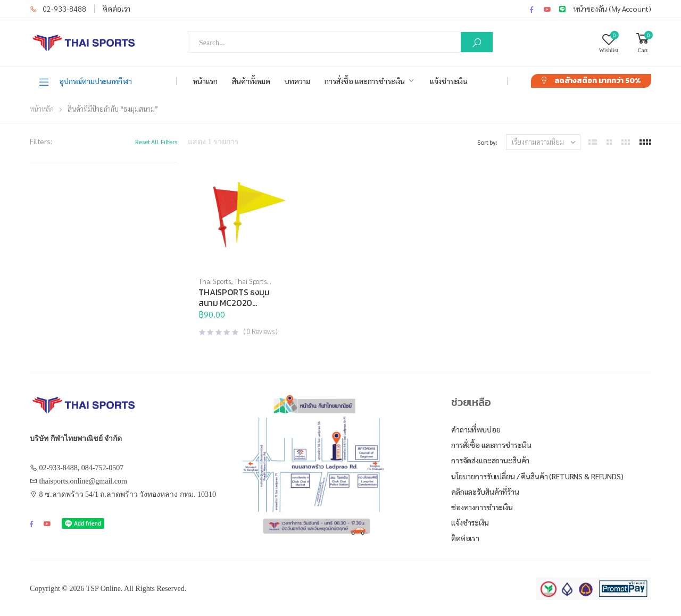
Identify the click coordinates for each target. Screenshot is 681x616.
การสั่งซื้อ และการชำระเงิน (365, 81)
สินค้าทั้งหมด (251, 81)
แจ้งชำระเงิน (449, 81)
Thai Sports (215, 281)
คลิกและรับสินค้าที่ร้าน (485, 492)
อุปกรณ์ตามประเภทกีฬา (85, 81)
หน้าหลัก (42, 109)
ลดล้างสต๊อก (597, 81)
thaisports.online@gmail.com (83, 481)
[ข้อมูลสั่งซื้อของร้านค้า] (543, 142)
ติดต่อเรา (117, 9)
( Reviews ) (260, 331)
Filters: (41, 141)
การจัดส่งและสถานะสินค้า (490, 460)
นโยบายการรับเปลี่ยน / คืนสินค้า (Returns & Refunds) (537, 476)
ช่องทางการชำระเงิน (482, 507)
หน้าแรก (205, 81)
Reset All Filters (156, 141)
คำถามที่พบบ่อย (476, 429)
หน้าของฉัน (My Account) (612, 9)
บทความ (297, 81)
